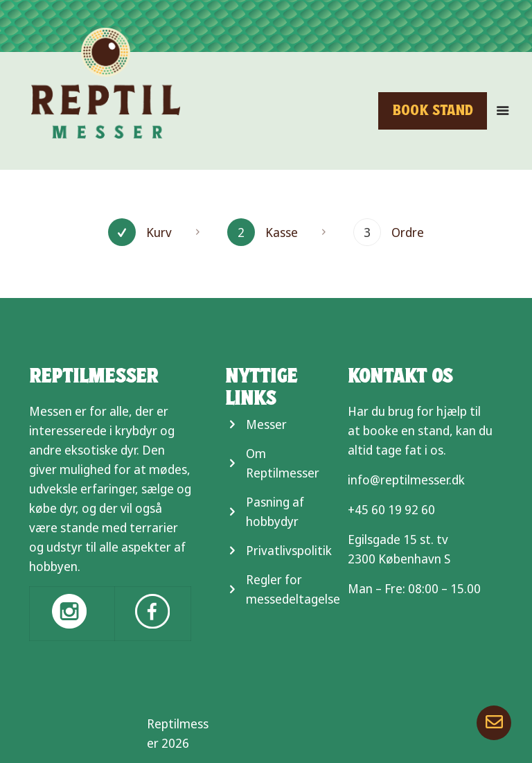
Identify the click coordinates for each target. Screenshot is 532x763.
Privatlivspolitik (289, 550)
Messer (266, 424)
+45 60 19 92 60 (391, 509)
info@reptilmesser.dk (406, 480)
